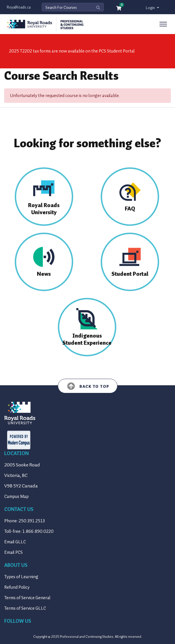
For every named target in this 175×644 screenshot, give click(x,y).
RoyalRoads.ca (19, 7)
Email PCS (13, 552)
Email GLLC (15, 542)
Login (151, 8)
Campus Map (16, 496)
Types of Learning (21, 577)
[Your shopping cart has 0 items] (119, 9)
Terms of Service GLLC (25, 608)
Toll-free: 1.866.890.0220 (29, 531)
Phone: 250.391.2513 (25, 521)
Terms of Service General (27, 598)
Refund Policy (17, 587)
